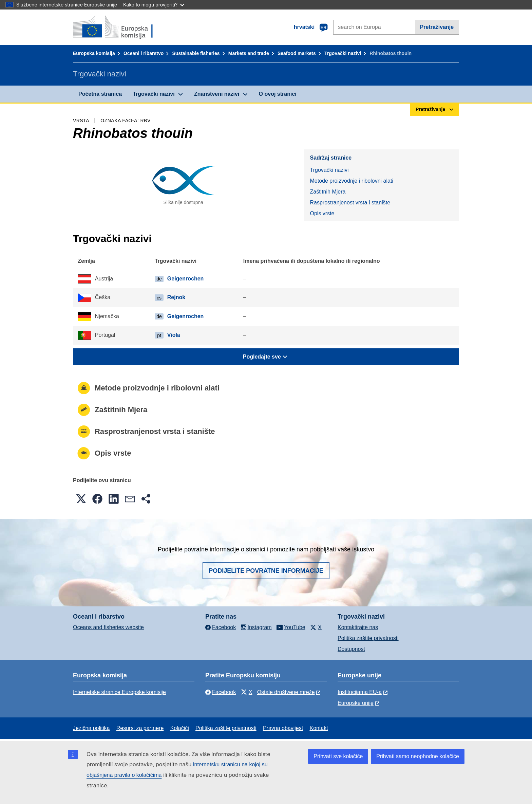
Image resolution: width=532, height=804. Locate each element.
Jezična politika (91, 728)
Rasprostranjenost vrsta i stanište (350, 203)
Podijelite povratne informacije (266, 571)
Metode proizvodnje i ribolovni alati (351, 181)
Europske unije (356, 703)
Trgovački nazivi (343, 53)
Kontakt (319, 728)
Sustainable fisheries (196, 53)
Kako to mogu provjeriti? (154, 5)
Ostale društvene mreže (286, 692)
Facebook (221, 692)
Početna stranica (100, 94)
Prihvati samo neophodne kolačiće (418, 756)
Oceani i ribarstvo (144, 53)
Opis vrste (322, 213)
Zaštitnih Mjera (328, 192)
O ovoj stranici (278, 94)
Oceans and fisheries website (108, 627)
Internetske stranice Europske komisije (119, 692)
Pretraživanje (437, 27)
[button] (81, 499)
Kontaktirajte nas (358, 627)
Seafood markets (297, 53)
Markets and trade (249, 53)
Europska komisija (94, 53)
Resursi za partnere (140, 728)
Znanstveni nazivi (217, 94)
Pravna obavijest (283, 728)
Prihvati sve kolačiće (338, 756)
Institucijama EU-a (360, 692)
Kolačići (180, 728)
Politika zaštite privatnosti (368, 638)
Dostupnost (351, 649)
